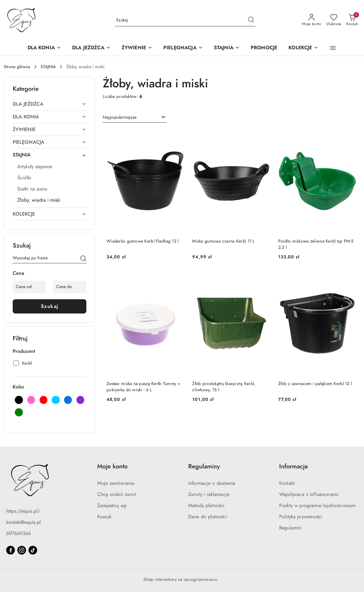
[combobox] (135, 117)
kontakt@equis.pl (24, 522)
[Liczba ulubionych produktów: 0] (334, 20)
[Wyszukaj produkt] (185, 20)
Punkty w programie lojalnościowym (317, 506)
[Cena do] (70, 287)
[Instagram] (22, 550)
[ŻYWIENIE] (137, 48)
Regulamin (290, 528)
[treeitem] (50, 104)
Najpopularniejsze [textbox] (120, 117)
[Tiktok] (33, 550)
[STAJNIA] (227, 48)
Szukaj (50, 306)
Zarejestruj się (112, 506)
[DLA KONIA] (44, 48)
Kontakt (287, 483)
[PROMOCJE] (264, 48)
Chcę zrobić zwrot (117, 494)
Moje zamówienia (116, 483)
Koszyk (104, 517)
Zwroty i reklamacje (209, 494)
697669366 (19, 533)
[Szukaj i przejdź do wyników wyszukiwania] (251, 20)
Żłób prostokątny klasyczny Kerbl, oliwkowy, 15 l (224, 387)
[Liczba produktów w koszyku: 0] (352, 20)
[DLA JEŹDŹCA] (91, 48)
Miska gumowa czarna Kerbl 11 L (223, 241)
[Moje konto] (312, 20)
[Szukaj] (83, 259)
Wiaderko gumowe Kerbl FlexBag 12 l (143, 241)
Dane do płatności (208, 517)
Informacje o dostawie (212, 483)
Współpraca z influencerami (309, 494)
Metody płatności (206, 506)
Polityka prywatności (301, 517)
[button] (333, 48)
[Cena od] (29, 287)
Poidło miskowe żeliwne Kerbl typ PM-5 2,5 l (316, 244)
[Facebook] (11, 550)
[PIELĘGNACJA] (183, 48)
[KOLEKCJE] (303, 48)
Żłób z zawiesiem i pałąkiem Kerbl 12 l (315, 384)
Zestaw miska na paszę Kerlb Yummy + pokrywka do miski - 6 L (143, 387)
